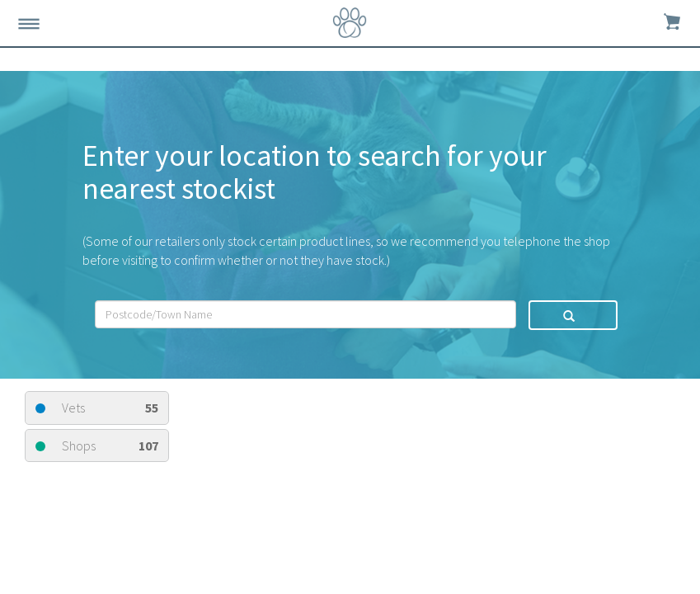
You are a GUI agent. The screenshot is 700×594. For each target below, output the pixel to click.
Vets (97, 408)
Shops (97, 446)
